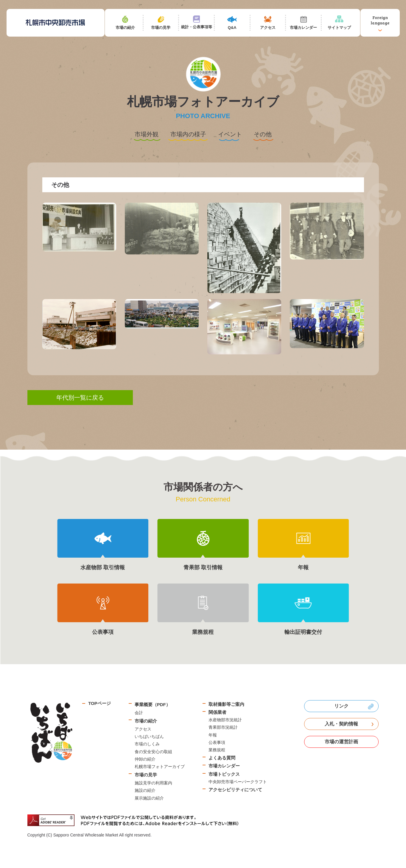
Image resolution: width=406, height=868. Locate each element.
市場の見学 (146, 775)
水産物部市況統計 (225, 720)
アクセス (143, 729)
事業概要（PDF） (153, 704)
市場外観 (147, 134)
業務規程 (217, 750)
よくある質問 (222, 758)
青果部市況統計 (223, 727)
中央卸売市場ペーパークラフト (238, 782)
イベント (230, 134)
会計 (139, 713)
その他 (263, 134)
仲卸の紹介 (145, 759)
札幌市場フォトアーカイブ (160, 767)
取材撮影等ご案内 (226, 704)
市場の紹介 (146, 721)
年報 (213, 735)
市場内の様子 (188, 134)
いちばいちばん (149, 736)
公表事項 (217, 742)
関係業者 (217, 712)
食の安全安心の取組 (153, 752)
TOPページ (99, 703)
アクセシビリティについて (235, 790)
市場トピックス (224, 774)
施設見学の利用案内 (153, 783)
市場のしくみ (147, 744)
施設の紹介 (145, 790)
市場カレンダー (224, 766)
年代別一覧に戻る (80, 398)
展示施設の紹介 (149, 798)
